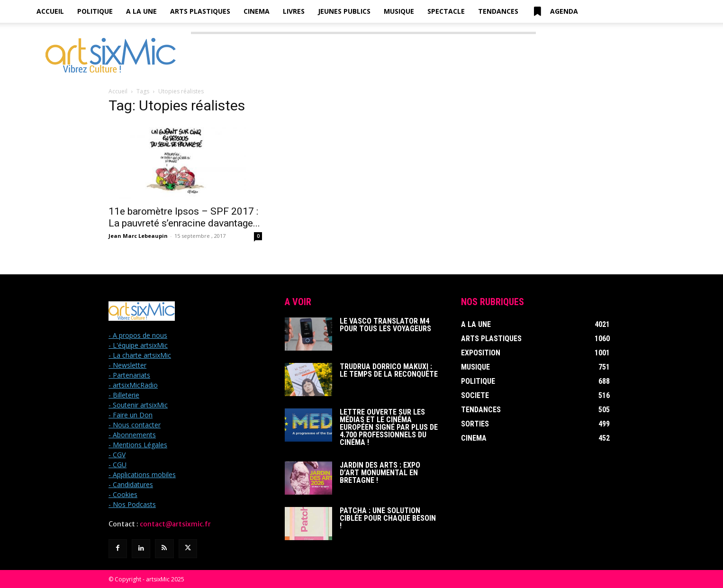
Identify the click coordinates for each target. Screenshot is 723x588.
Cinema (257, 11)
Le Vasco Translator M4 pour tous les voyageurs (385, 325)
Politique (95, 11)
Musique (399, 11)
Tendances (498, 11)
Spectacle (446, 11)
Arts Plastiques (200, 11)
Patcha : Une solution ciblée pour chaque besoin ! (388, 518)
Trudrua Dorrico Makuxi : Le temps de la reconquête (389, 370)
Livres (294, 11)
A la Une (141, 11)
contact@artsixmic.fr (175, 524)
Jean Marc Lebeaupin (138, 236)
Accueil (50, 11)
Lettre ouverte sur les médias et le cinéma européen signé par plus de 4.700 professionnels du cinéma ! (389, 427)
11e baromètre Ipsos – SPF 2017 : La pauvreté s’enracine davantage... (184, 217)
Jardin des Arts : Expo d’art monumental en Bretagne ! (380, 473)
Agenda (555, 11)
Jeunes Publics (344, 11)
